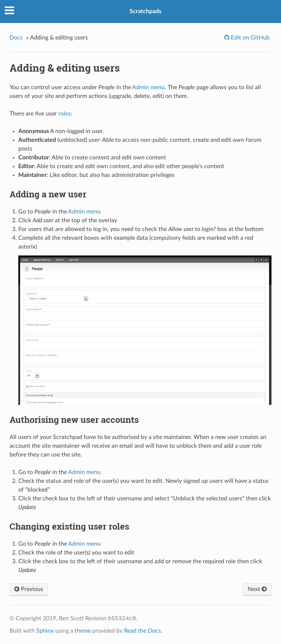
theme (83, 631)
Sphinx (45, 631)
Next (257, 589)
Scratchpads (145, 11)
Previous (29, 589)
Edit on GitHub (250, 38)
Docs (16, 38)
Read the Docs (143, 631)
